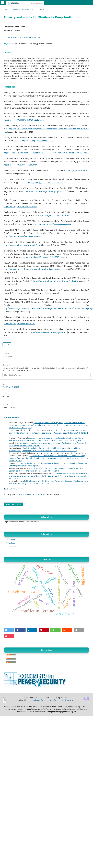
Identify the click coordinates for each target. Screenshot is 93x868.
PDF (8, 344)
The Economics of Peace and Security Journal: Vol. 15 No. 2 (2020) (54, 440)
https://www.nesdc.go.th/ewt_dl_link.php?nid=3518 (55, 281)
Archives (15, 10)
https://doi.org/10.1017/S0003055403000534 (52, 224)
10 (18, 489)
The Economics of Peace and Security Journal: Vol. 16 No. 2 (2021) (49, 482)
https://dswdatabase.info (78, 170)
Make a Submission (13, 504)
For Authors (10, 543)
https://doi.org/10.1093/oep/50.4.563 (38, 141)
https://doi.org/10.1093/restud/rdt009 (20, 207)
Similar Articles (11, 418)
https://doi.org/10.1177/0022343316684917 (22, 236)
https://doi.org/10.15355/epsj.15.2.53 (24, 37)
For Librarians (11, 547)
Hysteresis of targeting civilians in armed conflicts (41, 463)
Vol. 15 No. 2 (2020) (28, 10)
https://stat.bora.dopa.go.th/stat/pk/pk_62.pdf (46, 191)
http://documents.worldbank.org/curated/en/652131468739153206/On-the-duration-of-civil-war (45, 153)
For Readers (10, 539)
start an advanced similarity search (31, 494)
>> (22, 489)
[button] (9, 630)
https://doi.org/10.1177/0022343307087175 (55, 215)
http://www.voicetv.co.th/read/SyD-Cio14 (48, 332)
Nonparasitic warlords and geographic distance (40, 443)
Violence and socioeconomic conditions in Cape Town (56, 468)
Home (6, 10)
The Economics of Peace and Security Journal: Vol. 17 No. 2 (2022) (49, 451)
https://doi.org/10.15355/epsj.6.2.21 (19, 324)
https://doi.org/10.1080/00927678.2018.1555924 (46, 257)
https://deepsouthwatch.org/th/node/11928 (23, 245)
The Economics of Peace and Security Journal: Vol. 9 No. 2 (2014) (46, 470)
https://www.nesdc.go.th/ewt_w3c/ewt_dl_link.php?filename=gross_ (33, 269)
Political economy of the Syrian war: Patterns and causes (48, 481)
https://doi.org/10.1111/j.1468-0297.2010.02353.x (25, 120)
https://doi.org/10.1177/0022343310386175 (46, 182)
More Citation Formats (13, 375)
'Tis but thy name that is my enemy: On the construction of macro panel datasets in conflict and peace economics (47, 424)
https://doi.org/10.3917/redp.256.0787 (20, 165)
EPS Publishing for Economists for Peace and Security (50, 700)
